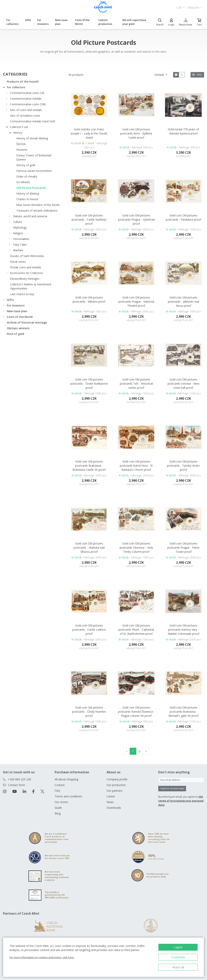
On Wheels (23, 182)
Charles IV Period (27, 199)
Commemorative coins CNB (28, 104)
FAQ (57, 791)
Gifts (28, 20)
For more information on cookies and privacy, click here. (42, 957)
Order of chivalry (27, 176)
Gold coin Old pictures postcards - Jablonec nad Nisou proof (183, 302)
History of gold (26, 165)
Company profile (117, 779)
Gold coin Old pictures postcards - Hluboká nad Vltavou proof (89, 548)
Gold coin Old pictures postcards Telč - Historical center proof (136, 384)
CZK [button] (179, 8)
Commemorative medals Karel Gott (33, 121)
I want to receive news (172, 788)
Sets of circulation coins (25, 116)
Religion (18, 233)
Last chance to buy (22, 294)
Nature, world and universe (30, 216)
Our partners (115, 791)
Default (160, 75)
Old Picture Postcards (31, 188)
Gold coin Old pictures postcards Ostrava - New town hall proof (183, 384)
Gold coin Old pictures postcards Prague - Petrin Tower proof (183, 548)
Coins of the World (82, 22)
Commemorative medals (26, 99)
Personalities (21, 239)
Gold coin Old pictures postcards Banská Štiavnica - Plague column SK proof (136, 712)
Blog (58, 813)
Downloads (114, 808)
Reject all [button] (178, 967)
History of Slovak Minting (32, 138)
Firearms (22, 150)
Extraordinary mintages (25, 279)
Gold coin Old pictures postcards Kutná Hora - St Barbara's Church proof (136, 466)
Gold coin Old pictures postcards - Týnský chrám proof (183, 466)
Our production (116, 785)
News (110, 802)
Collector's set (19, 127)
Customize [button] (178, 957)
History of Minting (28, 193)
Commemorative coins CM (27, 93)
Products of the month (23, 82)
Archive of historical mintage (27, 322)
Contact (60, 785)
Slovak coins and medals (26, 267)
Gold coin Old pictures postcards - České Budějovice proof (89, 384)
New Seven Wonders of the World (38, 205)
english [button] (194, 8)
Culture (18, 222)
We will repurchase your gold (134, 22)
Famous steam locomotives (34, 171)
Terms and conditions (68, 796)
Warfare (18, 250)
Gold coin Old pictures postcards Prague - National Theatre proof (136, 302)
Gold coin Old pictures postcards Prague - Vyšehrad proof (136, 220)
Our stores (61, 802)
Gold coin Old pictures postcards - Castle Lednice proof (89, 630)
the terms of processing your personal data (181, 801)
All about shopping (66, 779)
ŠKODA (21, 144)
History (18, 133)
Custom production (105, 22)
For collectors (12, 22)
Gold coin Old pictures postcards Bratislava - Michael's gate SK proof (183, 712)
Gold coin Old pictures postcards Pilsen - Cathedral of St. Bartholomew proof (136, 630)
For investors (43, 22)
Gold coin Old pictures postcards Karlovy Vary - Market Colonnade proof (183, 630)
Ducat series (18, 262)
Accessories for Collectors (27, 273)
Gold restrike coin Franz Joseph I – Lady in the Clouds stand (89, 133)
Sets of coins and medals (26, 110)
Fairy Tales (20, 245)
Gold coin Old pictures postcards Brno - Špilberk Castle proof (136, 133)
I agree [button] (178, 947)
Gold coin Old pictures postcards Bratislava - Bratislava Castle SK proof (89, 466)
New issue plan (61, 22)
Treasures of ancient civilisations (37, 211)
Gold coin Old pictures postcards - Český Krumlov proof (89, 712)
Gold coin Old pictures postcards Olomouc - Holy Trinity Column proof (136, 548)
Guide (58, 808)
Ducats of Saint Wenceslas (27, 256)
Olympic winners (18, 328)
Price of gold (15, 334)
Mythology (20, 228)
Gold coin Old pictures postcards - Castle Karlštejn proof (89, 220)
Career (111, 796)
